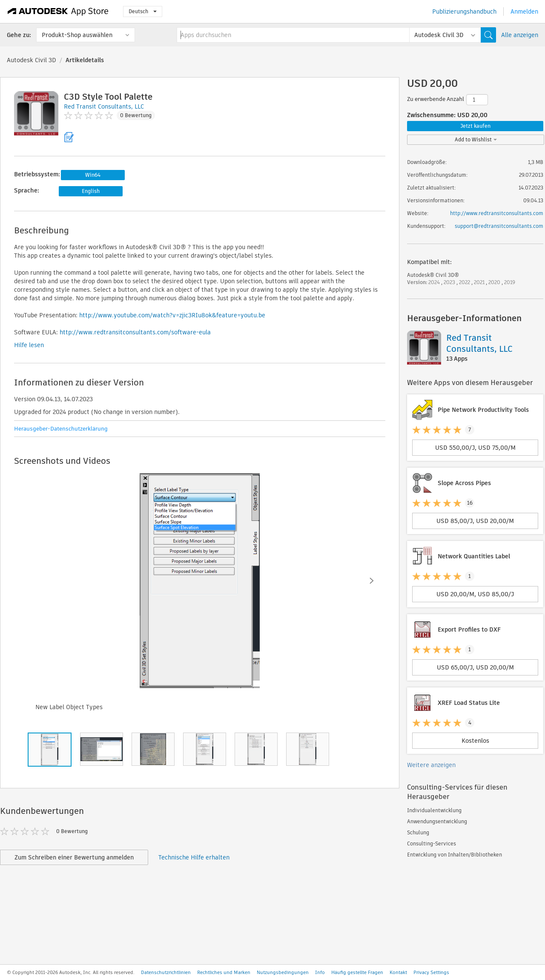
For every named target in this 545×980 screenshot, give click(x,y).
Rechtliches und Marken (224, 972)
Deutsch (143, 11)
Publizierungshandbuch (464, 11)
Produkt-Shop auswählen (77, 35)
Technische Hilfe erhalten (194, 857)
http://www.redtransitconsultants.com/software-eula (135, 332)
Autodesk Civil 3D (32, 60)
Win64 (93, 175)
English (91, 191)
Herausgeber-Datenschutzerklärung (61, 429)
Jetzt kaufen (475, 126)
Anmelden (524, 11)
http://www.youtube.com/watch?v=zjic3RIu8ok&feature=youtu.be (172, 315)
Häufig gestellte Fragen (357, 972)
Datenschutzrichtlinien (166, 972)
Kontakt (398, 972)
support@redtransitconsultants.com (499, 226)
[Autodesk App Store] (58, 11)
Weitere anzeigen (431, 765)
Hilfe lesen (29, 345)
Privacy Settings (431, 972)
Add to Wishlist (476, 139)
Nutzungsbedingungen (283, 972)
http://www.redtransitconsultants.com (497, 213)
